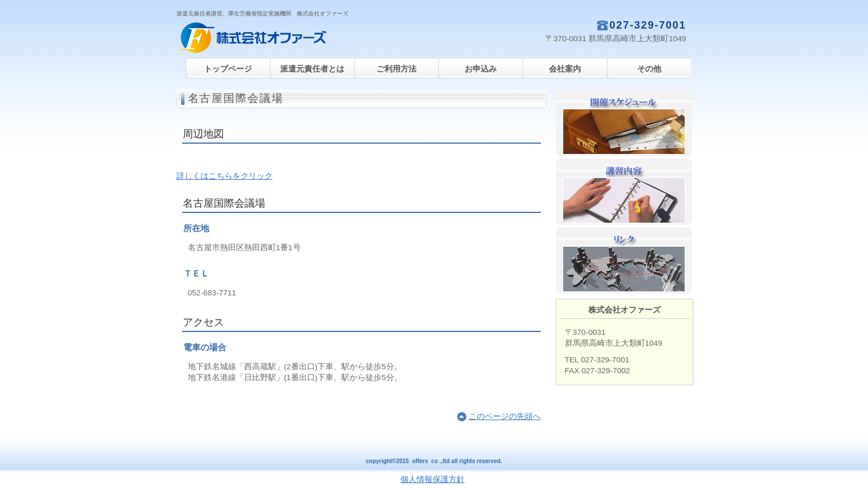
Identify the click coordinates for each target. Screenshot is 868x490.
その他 (649, 69)
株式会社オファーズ (291, 37)
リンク (624, 260)
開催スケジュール (624, 123)
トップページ (228, 69)
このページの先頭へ (505, 416)
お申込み (481, 69)
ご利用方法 (396, 69)
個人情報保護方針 (433, 479)
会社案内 (565, 69)
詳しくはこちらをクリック (225, 176)
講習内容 (624, 192)
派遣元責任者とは (312, 69)
